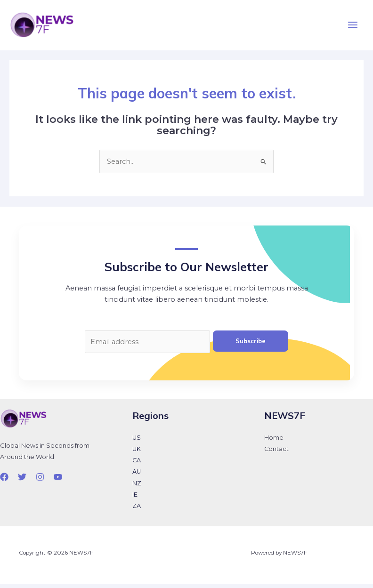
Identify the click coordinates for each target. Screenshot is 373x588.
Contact (276, 453)
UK (137, 453)
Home (274, 442)
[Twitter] (22, 481)
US (137, 442)
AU (137, 476)
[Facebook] (4, 481)
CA (137, 464)
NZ (137, 487)
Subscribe (251, 345)
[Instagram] (40, 481)
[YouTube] (58, 481)
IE (135, 498)
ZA (137, 510)
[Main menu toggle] (353, 27)
